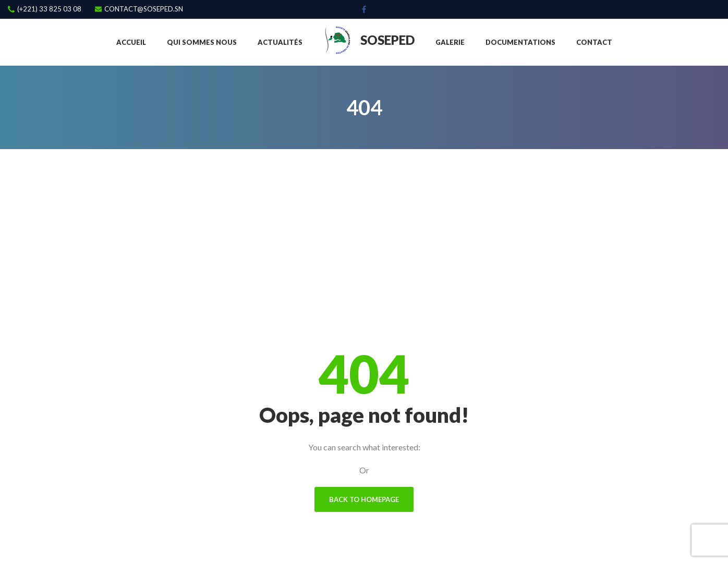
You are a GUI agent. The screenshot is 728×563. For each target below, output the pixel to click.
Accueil (131, 42)
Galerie (450, 42)
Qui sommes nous (202, 42)
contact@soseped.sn (144, 9)
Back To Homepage (364, 499)
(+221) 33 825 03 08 (49, 9)
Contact (594, 42)
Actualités (280, 42)
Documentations (520, 42)
